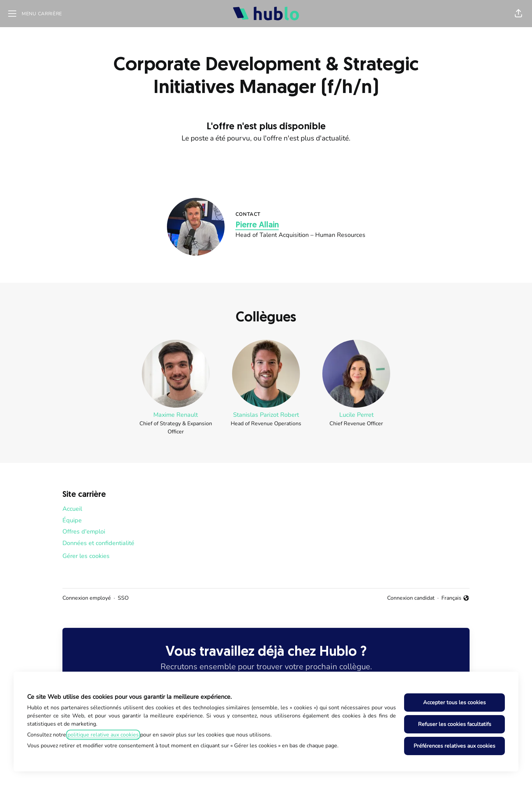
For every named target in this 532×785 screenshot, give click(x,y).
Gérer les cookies (86, 556)
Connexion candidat (411, 598)
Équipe (72, 520)
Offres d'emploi (84, 531)
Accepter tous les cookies (454, 703)
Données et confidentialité (98, 543)
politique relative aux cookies (103, 735)
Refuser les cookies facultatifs (455, 724)
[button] (518, 14)
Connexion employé (87, 598)
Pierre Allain (257, 225)
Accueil (72, 509)
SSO (123, 598)
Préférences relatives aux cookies (454, 746)
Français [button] (455, 598)
